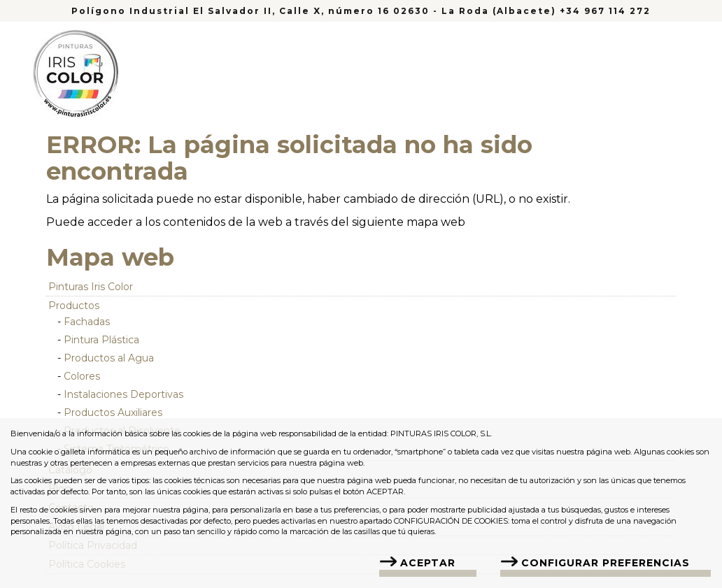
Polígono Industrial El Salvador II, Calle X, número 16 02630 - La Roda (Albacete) (316, 11)
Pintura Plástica (101, 340)
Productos (74, 306)
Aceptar (428, 563)
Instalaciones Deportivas (123, 394)
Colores (82, 376)
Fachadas (87, 322)
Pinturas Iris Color (91, 287)
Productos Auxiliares (113, 413)
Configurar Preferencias (606, 563)
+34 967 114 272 (605, 11)
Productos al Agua (109, 358)
